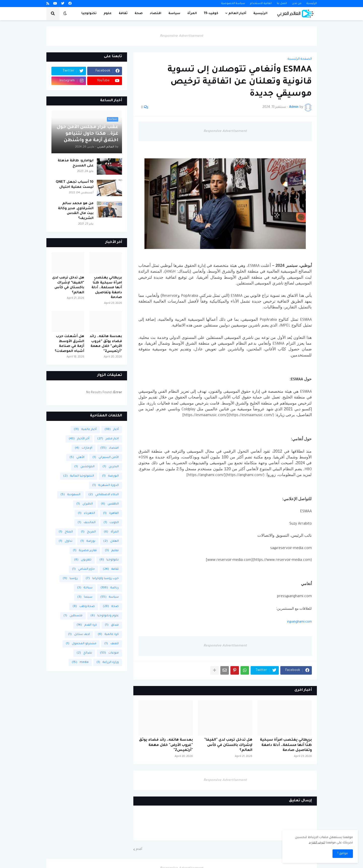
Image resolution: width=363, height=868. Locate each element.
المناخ (66, 532)
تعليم (112, 551)
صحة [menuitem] (139, 14)
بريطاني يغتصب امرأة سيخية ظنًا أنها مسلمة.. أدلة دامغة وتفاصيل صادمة (286, 745)
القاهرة (111, 513)
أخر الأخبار (79, 439)
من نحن (297, 4)
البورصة (110, 476)
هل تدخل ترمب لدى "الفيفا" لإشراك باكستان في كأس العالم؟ (228, 745)
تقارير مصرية (85, 551)
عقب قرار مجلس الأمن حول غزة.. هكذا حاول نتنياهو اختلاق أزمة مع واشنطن (87, 134)
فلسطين (73, 616)
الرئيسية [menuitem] (260, 14)
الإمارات (84, 448)
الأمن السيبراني (106, 458)
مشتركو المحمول (81, 644)
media (80, 662)
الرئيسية (312, 4)
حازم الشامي (83, 569)
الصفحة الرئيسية (300, 59)
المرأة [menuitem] (192, 14)
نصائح (84, 653)
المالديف (87, 523)
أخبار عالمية (85, 430)
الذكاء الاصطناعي (104, 495)
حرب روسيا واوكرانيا (102, 579)
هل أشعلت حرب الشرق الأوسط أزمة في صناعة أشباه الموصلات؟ (69, 344)
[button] (65, 14)
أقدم (139, 849)
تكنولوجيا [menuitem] (89, 14)
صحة (111, 607)
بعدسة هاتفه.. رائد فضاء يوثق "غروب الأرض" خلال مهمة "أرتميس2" (166, 745)
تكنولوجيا (109, 560)
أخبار (112, 430)
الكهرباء (86, 513)
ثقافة (111, 569)
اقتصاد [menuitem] (156, 14)
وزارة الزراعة (108, 662)
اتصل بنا (282, 4)
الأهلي (77, 458)
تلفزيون (83, 560)
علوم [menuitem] (108, 14)
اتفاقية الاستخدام (261, 4)
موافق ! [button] (343, 854)
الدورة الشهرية (105, 485)
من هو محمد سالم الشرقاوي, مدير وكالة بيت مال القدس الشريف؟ (76, 211)
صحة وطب (84, 607)
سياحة (85, 588)
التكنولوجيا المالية (79, 476)
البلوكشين (84, 467)
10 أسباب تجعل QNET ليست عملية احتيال (75, 185)
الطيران (85, 504)
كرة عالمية (108, 635)
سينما (85, 597)
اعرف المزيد (317, 843)
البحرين (111, 467)
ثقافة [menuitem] (123, 14)
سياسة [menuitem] (174, 14)
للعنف (112, 644)
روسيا (70, 579)
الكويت (111, 523)
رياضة (110, 588)
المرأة (111, 532)
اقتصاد (110, 448)
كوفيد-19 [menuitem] (211, 14)
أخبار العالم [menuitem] (237, 14)
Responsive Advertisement (181, 36)
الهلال (111, 541)
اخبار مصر (108, 439)
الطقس (110, 504)
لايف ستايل (79, 635)
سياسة (110, 597)
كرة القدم (87, 625)
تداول (66, 541)
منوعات (109, 653)
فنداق (112, 625)
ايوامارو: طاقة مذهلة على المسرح (76, 163)
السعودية (70, 495)
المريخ (88, 532)
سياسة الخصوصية (233, 4)
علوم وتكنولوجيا (105, 616)
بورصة (88, 541)
